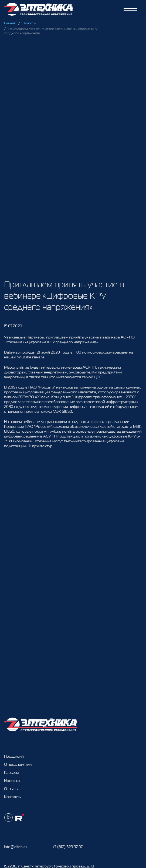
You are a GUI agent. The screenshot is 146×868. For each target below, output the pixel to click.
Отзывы (11, 789)
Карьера (12, 772)
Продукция (14, 756)
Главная (10, 23)
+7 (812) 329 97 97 (67, 847)
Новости (29, 23)
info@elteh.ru (15, 847)
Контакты (13, 797)
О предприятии (18, 764)
